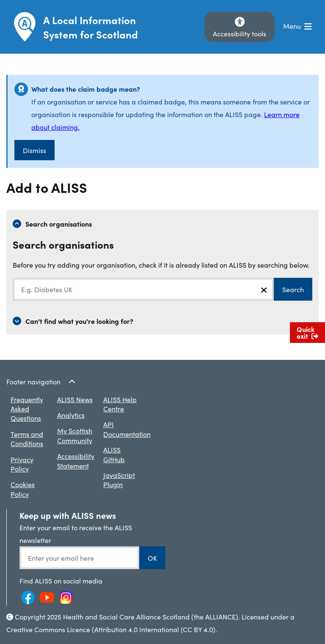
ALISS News (75, 399)
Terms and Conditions (27, 438)
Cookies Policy (23, 489)
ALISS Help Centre (120, 404)
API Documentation (127, 429)
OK (152, 558)
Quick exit (307, 332)
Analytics (71, 415)
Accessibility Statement (76, 460)
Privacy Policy (22, 464)
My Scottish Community (75, 435)
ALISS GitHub (114, 454)
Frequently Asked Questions (27, 409)
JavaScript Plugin (119, 480)
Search (293, 289)
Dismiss (34, 150)
